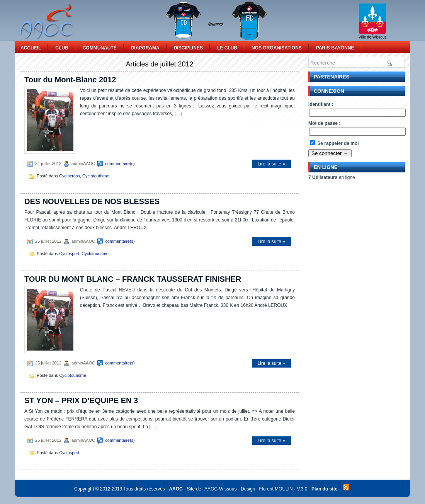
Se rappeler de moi (334, 143)
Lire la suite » (271, 164)
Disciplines (188, 48)
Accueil (31, 48)
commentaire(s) (120, 163)
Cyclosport (69, 254)
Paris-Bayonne (335, 48)
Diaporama (145, 48)
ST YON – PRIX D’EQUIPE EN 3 (81, 400)
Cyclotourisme (96, 176)
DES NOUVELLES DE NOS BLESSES (92, 201)
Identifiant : (321, 104)
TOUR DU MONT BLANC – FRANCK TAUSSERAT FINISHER (133, 279)
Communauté (100, 48)
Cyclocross (70, 176)
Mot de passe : (324, 123)
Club (62, 48)
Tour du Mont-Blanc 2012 (70, 80)
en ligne (332, 177)
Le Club (227, 48)
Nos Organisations (277, 48)
